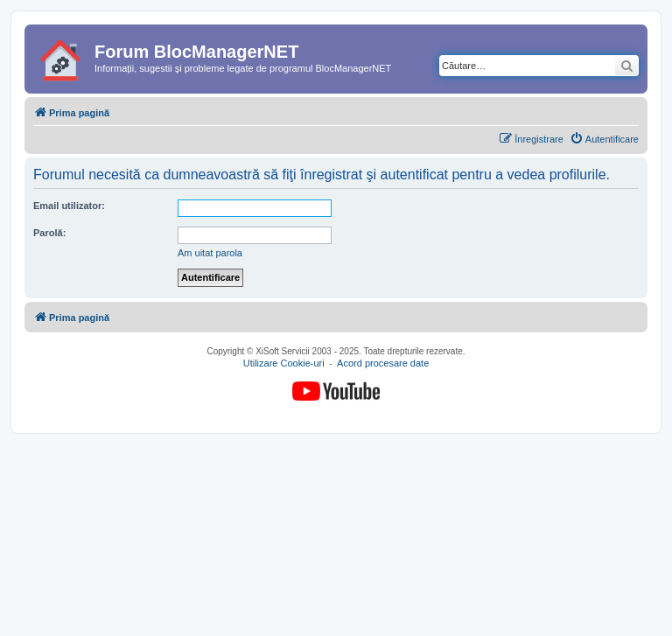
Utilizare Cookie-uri (284, 364)
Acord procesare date (383, 364)
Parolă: (49, 233)
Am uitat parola (210, 253)
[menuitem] (604, 139)
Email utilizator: (69, 206)
